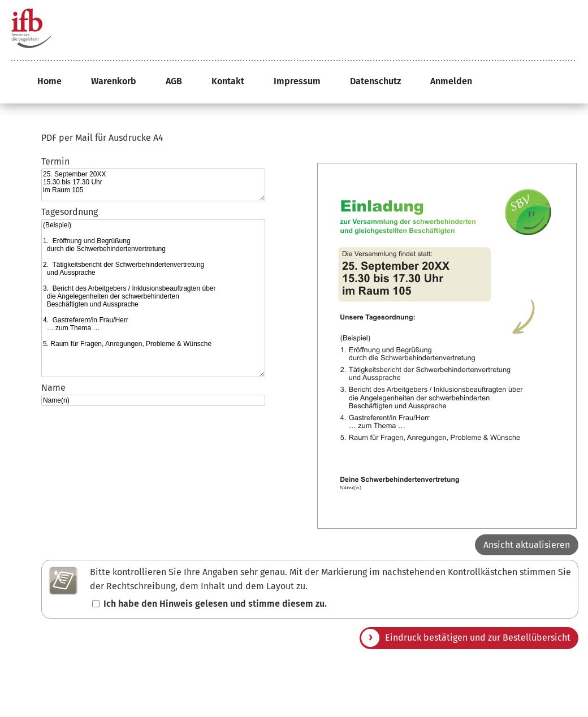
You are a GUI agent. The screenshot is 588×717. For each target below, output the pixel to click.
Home (49, 81)
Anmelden (451, 81)
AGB (174, 81)
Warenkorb (114, 81)
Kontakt (228, 81)
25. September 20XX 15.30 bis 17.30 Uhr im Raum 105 (153, 185)
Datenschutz (375, 81)
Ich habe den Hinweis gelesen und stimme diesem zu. (215, 604)
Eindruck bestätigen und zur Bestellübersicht (478, 638)
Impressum (297, 81)
